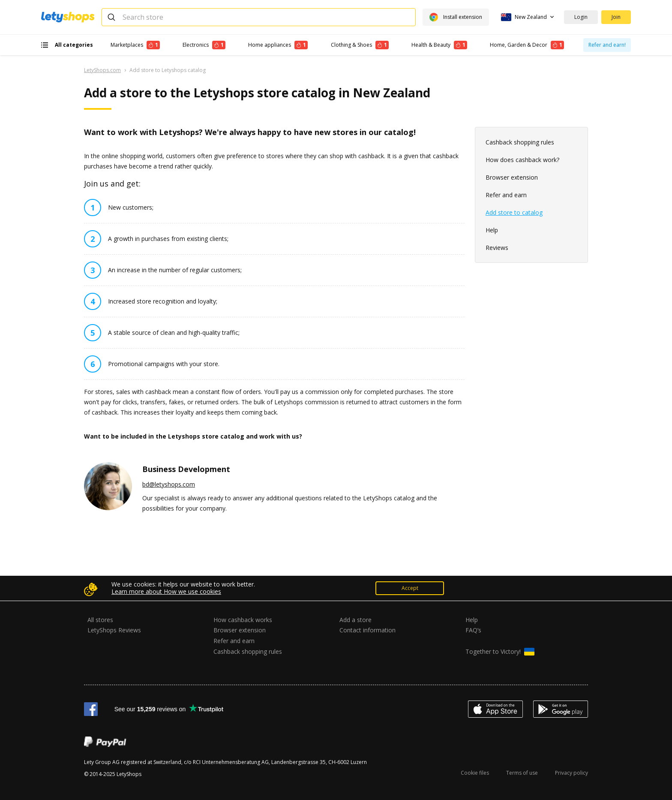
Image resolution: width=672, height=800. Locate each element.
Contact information (367, 630)
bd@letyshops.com (169, 484)
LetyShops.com (102, 70)
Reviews (497, 248)
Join (616, 17)
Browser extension (512, 177)
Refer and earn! (607, 45)
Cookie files (475, 773)
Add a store (355, 620)
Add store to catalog (514, 212)
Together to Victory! (500, 652)
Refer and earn (506, 195)
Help (492, 230)
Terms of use (522, 773)
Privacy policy (571, 773)
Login (581, 17)
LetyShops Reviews (114, 630)
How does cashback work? (522, 160)
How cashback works (243, 620)
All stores (100, 620)
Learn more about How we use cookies (166, 591)
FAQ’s (473, 630)
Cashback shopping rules (520, 142)
